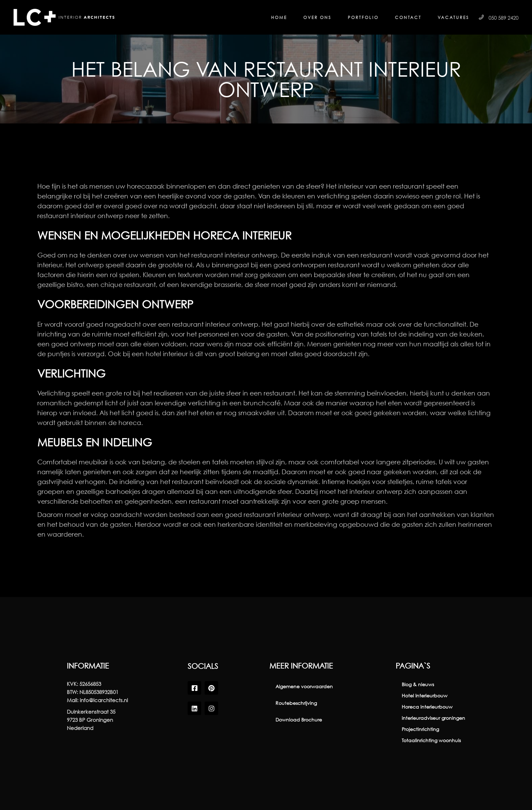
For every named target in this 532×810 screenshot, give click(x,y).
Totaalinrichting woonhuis (431, 740)
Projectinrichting (420, 729)
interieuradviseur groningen (433, 718)
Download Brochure (299, 720)
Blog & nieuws (418, 684)
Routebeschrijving (296, 703)
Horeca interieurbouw (427, 707)
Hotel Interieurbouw (425, 696)
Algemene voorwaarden (304, 686)
